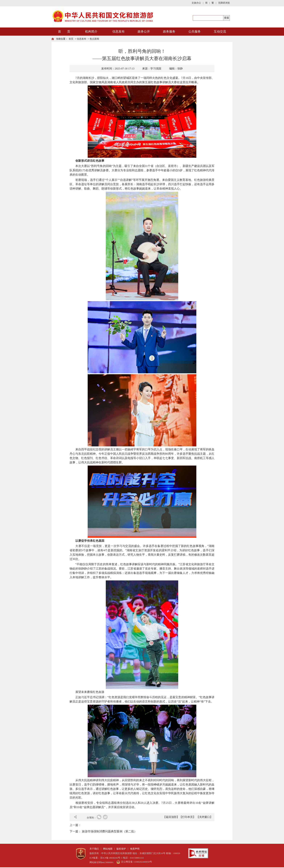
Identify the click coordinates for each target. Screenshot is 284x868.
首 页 (64, 32)
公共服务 (195, 32)
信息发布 (118, 32)
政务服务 (169, 32)
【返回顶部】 (171, 817)
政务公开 (144, 32)
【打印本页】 (187, 817)
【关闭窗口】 (204, 817)
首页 (71, 39)
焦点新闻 (94, 39)
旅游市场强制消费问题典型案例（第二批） (109, 831)
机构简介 (91, 32)
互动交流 (220, 32)
